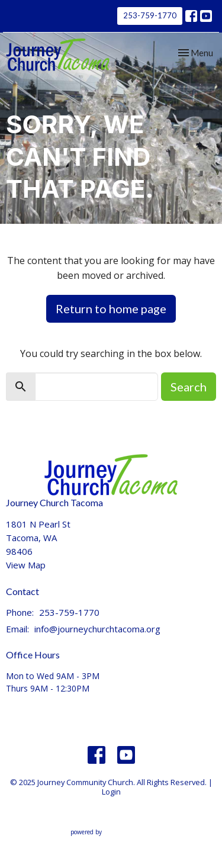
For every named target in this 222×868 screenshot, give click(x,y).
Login (111, 792)
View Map (26, 565)
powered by (111, 832)
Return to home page (111, 308)
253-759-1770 (150, 15)
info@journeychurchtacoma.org (97, 629)
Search (189, 387)
